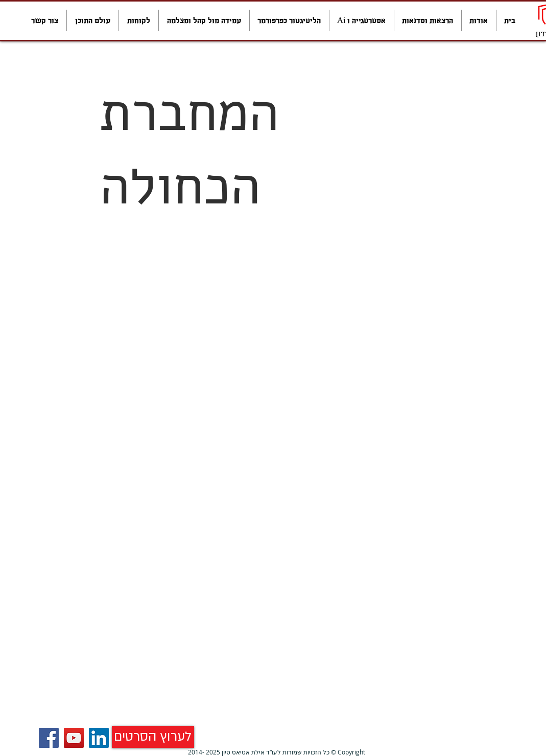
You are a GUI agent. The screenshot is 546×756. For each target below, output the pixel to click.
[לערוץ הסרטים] (153, 737)
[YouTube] (74, 738)
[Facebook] (49, 738)
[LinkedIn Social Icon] (99, 738)
